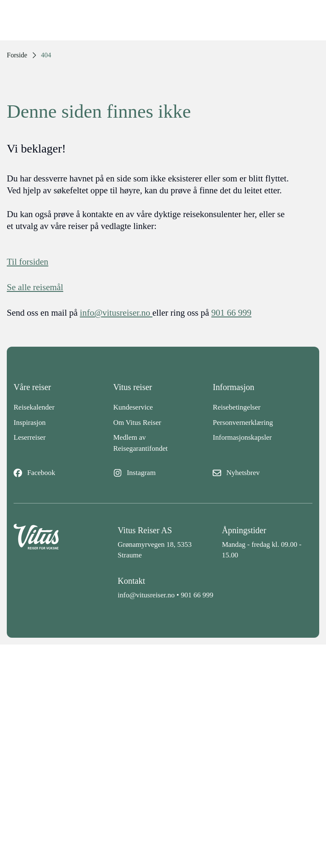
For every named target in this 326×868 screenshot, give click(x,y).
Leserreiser (30, 437)
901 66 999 (197, 595)
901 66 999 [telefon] (232, 313)
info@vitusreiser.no (146, 595)
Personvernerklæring (243, 423)
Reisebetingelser (236, 407)
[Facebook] (63, 473)
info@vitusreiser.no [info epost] (116, 313)
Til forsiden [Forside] (28, 262)
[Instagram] (163, 473)
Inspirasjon (30, 423)
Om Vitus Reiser (137, 423)
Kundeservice (133, 407)
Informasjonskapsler (242, 437)
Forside (17, 55)
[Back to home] (59, 542)
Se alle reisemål (35, 287)
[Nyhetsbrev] (263, 473)
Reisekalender (34, 407)
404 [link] (46, 55)
